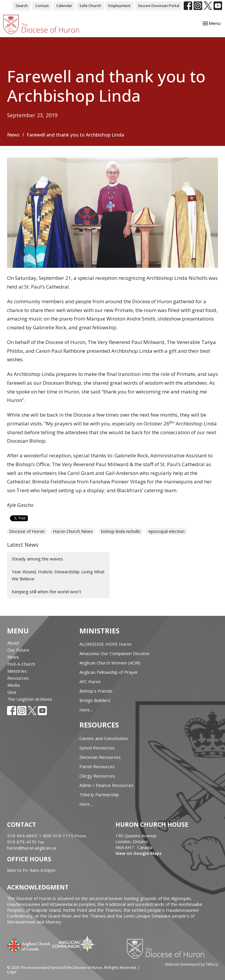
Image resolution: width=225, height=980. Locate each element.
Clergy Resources (97, 776)
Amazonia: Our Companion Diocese (114, 653)
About (13, 643)
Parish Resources (97, 766)
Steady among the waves (37, 559)
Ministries (17, 671)
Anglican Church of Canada (29, 945)
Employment (120, 6)
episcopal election (167, 531)
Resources (18, 678)
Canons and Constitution (104, 738)
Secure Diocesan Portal (159, 6)
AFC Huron (90, 681)
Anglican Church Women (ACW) (110, 663)
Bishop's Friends (96, 691)
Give (12, 692)
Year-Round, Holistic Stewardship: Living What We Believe (58, 575)
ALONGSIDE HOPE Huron (105, 644)
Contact (42, 6)
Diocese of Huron (27, 531)
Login (12, 972)
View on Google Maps (139, 853)
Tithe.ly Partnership (99, 795)
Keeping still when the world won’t (46, 592)
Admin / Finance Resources (106, 785)
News (13, 135)
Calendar (64, 6)
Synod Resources (97, 748)
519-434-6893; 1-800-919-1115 (41, 836)
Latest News (23, 545)
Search (22, 6)
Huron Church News (73, 531)
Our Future (18, 650)
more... (86, 710)
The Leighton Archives (30, 699)
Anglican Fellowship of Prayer (109, 672)
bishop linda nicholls (121, 531)
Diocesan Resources (100, 757)
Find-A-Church (21, 664)
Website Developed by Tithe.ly (191, 964)
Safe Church (90, 6)
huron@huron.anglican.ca (31, 848)
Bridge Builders (95, 700)
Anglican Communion (74, 944)
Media (13, 685)
